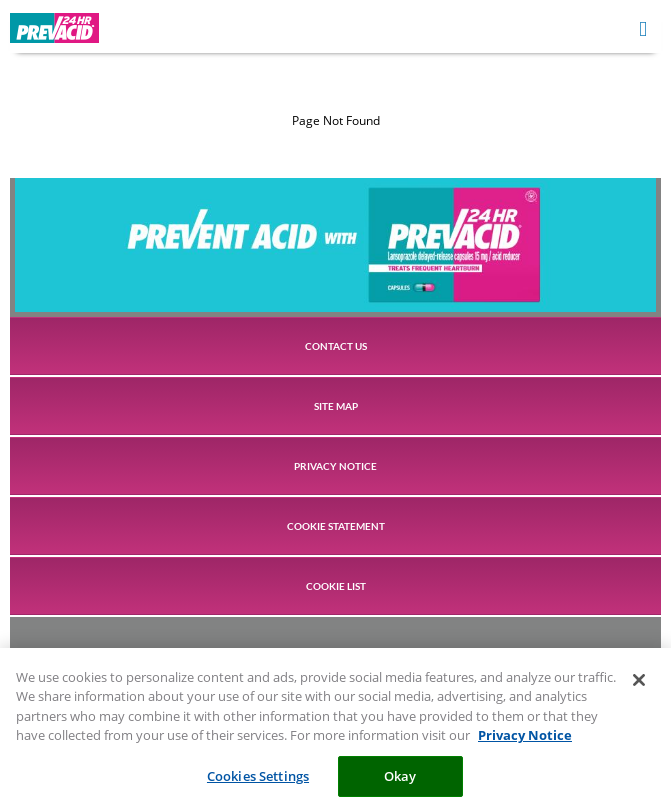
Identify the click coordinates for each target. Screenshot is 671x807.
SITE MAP (336, 406)
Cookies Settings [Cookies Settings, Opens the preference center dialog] (258, 781)
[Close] (639, 685)
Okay (400, 781)
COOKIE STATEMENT (336, 526)
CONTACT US (336, 346)
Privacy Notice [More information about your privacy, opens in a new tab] (525, 740)
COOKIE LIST (336, 586)
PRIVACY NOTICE (335, 466)
